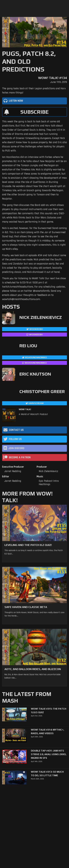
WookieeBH (36, 329)
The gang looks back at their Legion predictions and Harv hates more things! (34, 91)
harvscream (36, 403)
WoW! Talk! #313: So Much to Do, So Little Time (47, 774)
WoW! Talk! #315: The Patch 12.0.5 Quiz (49, 711)
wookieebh (36, 335)
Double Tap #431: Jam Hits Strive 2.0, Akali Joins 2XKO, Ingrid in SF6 (49, 754)
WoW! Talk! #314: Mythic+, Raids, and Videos (47, 732)
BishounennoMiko (36, 357)
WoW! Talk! (25, 409)
